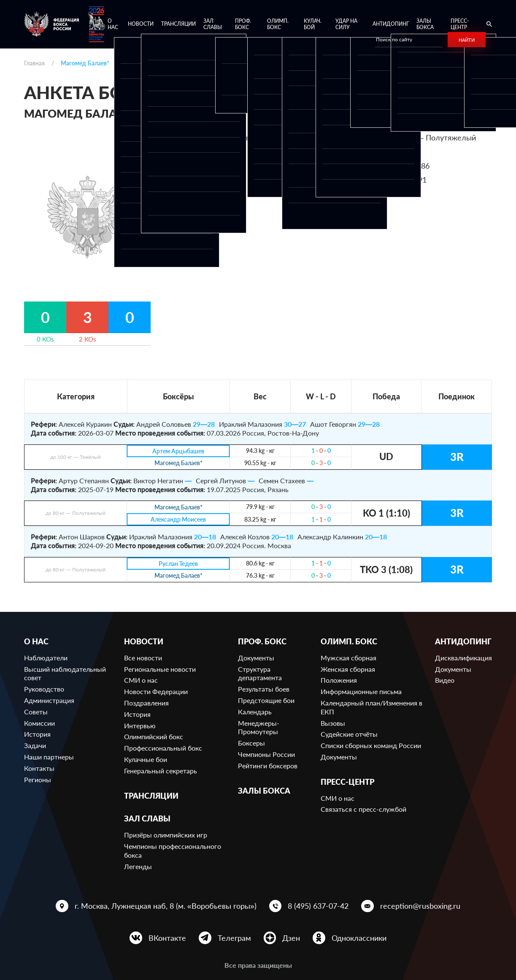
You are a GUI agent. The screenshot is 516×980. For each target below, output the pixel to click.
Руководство (44, 689)
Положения (339, 680)
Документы (256, 658)
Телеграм (234, 938)
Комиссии (39, 723)
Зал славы (213, 24)
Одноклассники (359, 938)
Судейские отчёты (349, 734)
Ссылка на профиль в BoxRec (364, 194)
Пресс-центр (460, 24)
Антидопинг (391, 24)
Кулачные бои (146, 759)
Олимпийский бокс (154, 736)
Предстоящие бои (266, 700)
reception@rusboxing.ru (420, 906)
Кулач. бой (313, 24)
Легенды (138, 866)
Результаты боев (264, 689)
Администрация (49, 700)
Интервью (140, 726)
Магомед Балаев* (178, 463)
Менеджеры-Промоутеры (259, 727)
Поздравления (146, 703)
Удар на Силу (346, 24)
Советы (36, 712)
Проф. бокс (243, 24)
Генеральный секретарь (161, 771)
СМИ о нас (141, 680)
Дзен (291, 938)
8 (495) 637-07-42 (318, 906)
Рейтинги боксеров (268, 766)
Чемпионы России (266, 754)
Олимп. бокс (278, 24)
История (37, 734)
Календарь (255, 712)
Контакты (39, 768)
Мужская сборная (349, 658)
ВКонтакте (167, 938)
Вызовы (333, 723)
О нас (113, 24)
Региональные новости (160, 669)
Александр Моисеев (178, 520)
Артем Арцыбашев (178, 451)
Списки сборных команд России (371, 745)
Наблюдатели (46, 658)
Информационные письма (361, 691)
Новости (141, 24)
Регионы (38, 779)
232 (398, 152)
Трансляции (178, 24)
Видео (445, 680)
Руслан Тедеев (178, 564)
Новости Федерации (156, 691)
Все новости (143, 658)
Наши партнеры (49, 757)
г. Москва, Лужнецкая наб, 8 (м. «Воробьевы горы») (166, 906)
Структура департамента (260, 673)
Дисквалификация (463, 658)
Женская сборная (348, 669)
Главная (34, 63)
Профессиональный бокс (163, 748)
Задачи (35, 745)
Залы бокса (425, 24)
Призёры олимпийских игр (166, 835)
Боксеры (251, 743)
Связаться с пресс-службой (363, 809)
